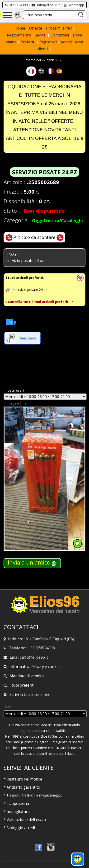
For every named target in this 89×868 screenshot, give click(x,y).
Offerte (36, 28)
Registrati (48, 42)
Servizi (41, 35)
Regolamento (19, 35)
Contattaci (60, 35)
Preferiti (28, 42)
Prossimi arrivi (59, 28)
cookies (55, 667)
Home (20, 28)
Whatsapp (74, 5)
